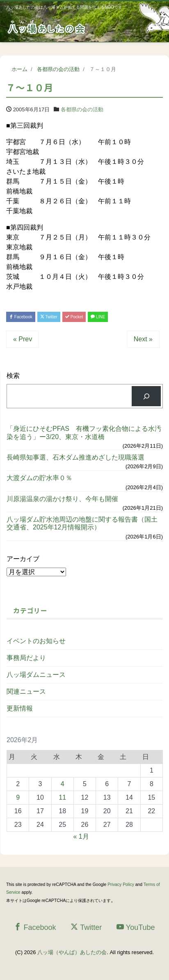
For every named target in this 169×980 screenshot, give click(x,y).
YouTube (136, 927)
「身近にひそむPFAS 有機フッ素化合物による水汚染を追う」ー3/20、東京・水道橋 (84, 432)
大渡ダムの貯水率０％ (39, 478)
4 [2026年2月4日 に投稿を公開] (63, 784)
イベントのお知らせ (36, 641)
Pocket (74, 317)
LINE (98, 317)
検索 (13, 376)
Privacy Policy (121, 885)
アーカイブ (23, 559)
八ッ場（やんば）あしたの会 (72, 952)
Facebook (21, 317)
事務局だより (26, 658)
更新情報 (20, 708)
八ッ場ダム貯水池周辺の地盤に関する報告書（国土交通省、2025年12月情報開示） (82, 523)
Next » (143, 339)
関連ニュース (26, 691)
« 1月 (81, 836)
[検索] (146, 396)
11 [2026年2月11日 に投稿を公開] (62, 797)
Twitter (49, 317)
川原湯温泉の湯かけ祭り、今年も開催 (62, 499)
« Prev (23, 339)
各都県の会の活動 (82, 109)
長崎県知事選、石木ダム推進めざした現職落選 (75, 457)
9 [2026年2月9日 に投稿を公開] (18, 797)
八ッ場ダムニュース (36, 675)
